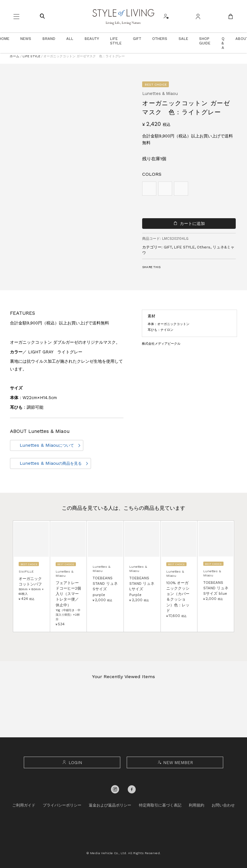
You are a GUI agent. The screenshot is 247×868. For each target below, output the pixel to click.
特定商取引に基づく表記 (160, 805)
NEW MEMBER (175, 763)
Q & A (223, 43)
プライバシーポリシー (62, 805)
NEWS (26, 39)
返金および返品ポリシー (110, 805)
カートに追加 (192, 224)
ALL (70, 39)
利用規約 (197, 805)
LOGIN (72, 763)
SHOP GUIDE (205, 41)
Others (204, 247)
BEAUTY (92, 39)
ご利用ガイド (24, 805)
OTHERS (160, 39)
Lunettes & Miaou (47, 445)
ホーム (14, 56)
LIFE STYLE (116, 41)
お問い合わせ (223, 805)
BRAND (49, 39)
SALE (183, 39)
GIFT (137, 39)
